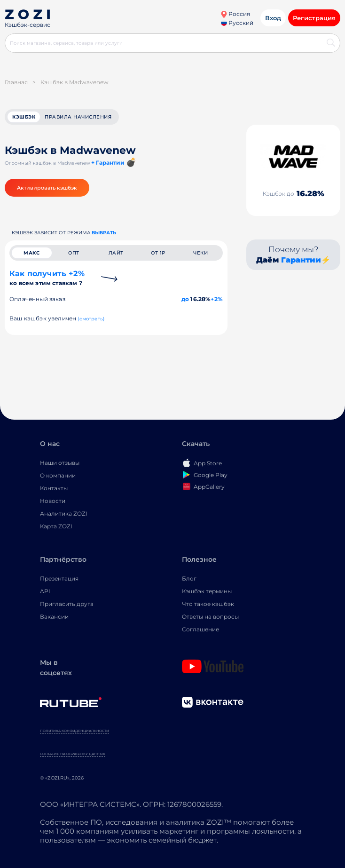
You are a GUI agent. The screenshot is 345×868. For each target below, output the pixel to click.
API (45, 591)
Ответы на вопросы (210, 617)
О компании (58, 475)
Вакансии (54, 617)
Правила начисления (78, 117)
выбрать (104, 233)
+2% (217, 299)
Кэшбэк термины (207, 591)
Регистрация (314, 18)
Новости (53, 501)
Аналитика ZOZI (64, 514)
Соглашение (200, 629)
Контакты (54, 488)
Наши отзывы (60, 463)
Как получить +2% (47, 278)
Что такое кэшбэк (208, 604)
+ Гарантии (108, 163)
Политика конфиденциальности (74, 731)
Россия (235, 14)
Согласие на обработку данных (73, 754)
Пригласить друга (67, 604)
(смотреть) (91, 319)
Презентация (59, 578)
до (185, 299)
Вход (273, 18)
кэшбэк (24, 117)
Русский (237, 23)
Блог (189, 578)
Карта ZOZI (56, 526)
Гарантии (301, 260)
